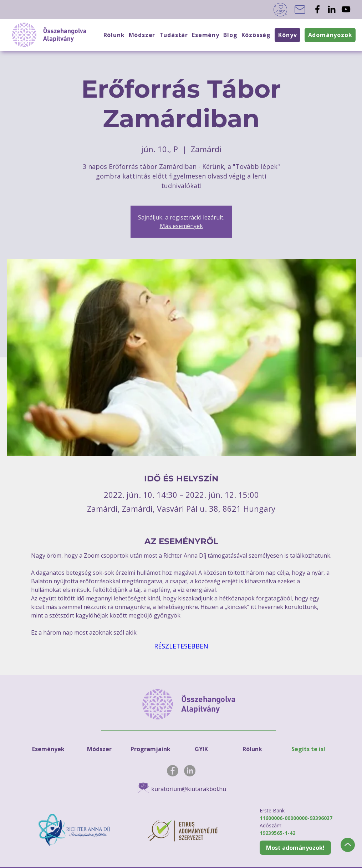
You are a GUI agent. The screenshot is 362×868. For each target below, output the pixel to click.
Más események (181, 226)
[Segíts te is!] (309, 749)
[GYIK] (202, 749)
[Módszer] (100, 749)
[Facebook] (317, 9)
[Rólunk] (253, 749)
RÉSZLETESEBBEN (181, 646)
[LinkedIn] (332, 9)
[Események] (49, 749)
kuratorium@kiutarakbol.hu (189, 789)
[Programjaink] (151, 749)
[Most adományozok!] (295, 848)
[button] (256, 35)
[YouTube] (346, 9)
